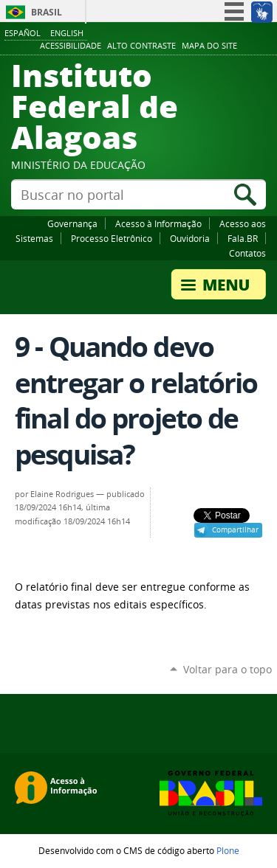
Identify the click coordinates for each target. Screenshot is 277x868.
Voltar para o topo (228, 669)
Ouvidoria (190, 238)
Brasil (47, 12)
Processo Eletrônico (112, 238)
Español (23, 33)
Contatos (247, 253)
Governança (72, 223)
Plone (228, 850)
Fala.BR (243, 238)
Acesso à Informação (158, 223)
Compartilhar (235, 530)
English (67, 33)
